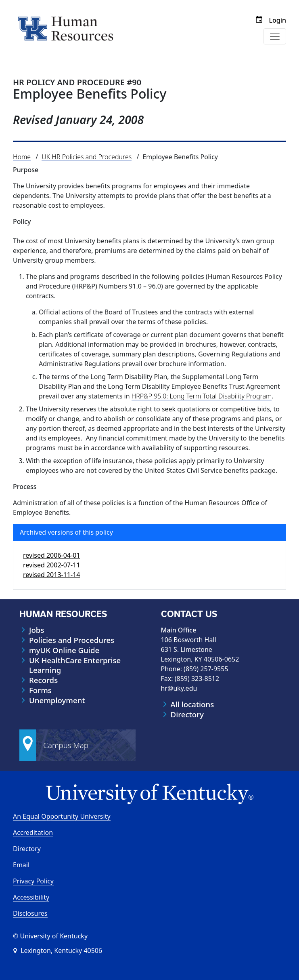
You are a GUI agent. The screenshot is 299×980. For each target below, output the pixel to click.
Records (43, 680)
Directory (187, 714)
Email (21, 865)
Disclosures (30, 913)
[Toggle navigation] (275, 36)
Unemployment (57, 700)
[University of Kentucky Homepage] (149, 794)
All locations (192, 704)
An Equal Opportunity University (62, 816)
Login (277, 20)
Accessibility (31, 897)
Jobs (37, 630)
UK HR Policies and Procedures (87, 157)
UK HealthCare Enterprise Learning (75, 665)
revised (51, 555)
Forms (40, 690)
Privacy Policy (33, 881)
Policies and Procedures (72, 640)
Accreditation (33, 832)
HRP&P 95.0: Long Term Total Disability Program (202, 396)
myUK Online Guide (64, 650)
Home (22, 157)
